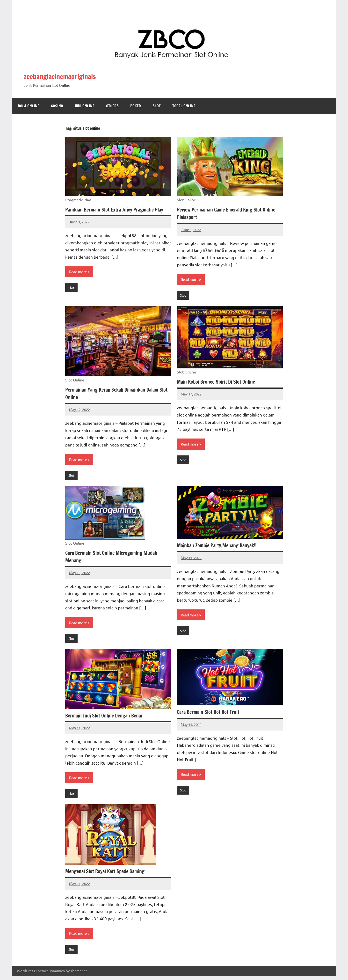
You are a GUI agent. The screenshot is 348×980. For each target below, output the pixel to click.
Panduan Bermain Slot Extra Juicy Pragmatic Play (114, 213)
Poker (136, 106)
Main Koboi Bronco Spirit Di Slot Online (220, 382)
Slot (157, 106)
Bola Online (29, 106)
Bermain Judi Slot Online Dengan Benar (108, 718)
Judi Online (85, 106)
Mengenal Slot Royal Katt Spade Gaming (109, 874)
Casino (57, 106)
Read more (79, 279)
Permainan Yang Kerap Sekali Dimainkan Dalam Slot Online (116, 394)
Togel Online (184, 106)
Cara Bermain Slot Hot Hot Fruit (211, 714)
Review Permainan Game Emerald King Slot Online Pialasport (223, 213)
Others (112, 106)
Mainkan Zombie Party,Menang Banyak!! (221, 547)
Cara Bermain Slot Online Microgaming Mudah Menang (116, 558)
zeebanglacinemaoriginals (76, 75)
